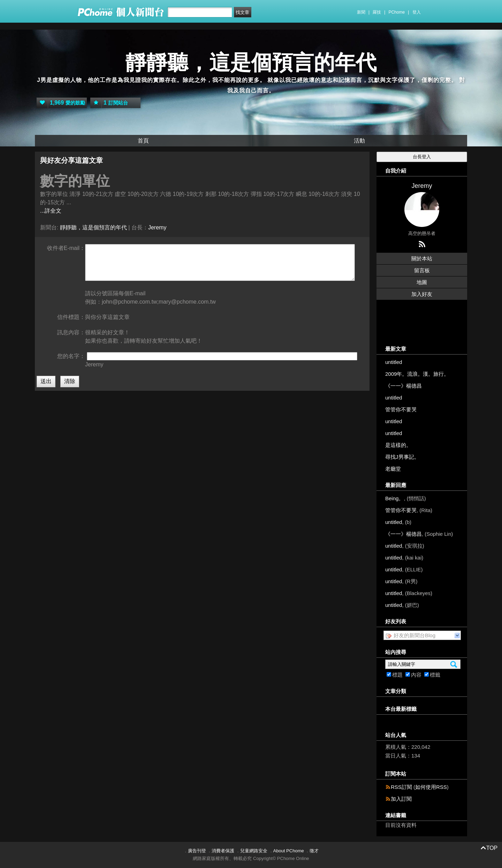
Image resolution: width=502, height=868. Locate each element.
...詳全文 (51, 211)
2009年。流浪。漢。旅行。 (417, 374)
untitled (394, 362)
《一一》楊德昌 (404, 386)
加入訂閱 (401, 799)
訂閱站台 (109, 103)
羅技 (377, 12)
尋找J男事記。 (402, 457)
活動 (359, 141)
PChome (397, 12)
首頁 (143, 141)
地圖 (422, 282)
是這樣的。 (398, 445)
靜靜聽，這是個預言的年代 (251, 63)
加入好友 (422, 294)
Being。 (394, 498)
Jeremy (157, 227)
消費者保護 (223, 851)
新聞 (361, 12)
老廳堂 (393, 469)
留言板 (422, 270)
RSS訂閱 (401, 787)
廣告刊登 (197, 851)
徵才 (314, 851)
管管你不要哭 (401, 409)
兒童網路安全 (254, 851)
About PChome (289, 851)
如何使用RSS (431, 787)
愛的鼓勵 (61, 103)
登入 (417, 12)
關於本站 (422, 258)
